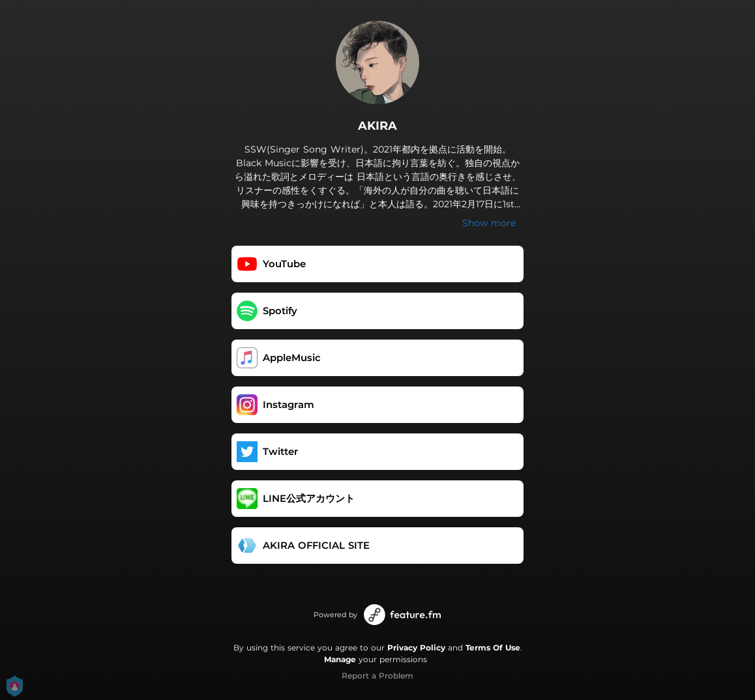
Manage (340, 659)
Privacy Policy (416, 648)
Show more (489, 223)
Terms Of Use (493, 648)
